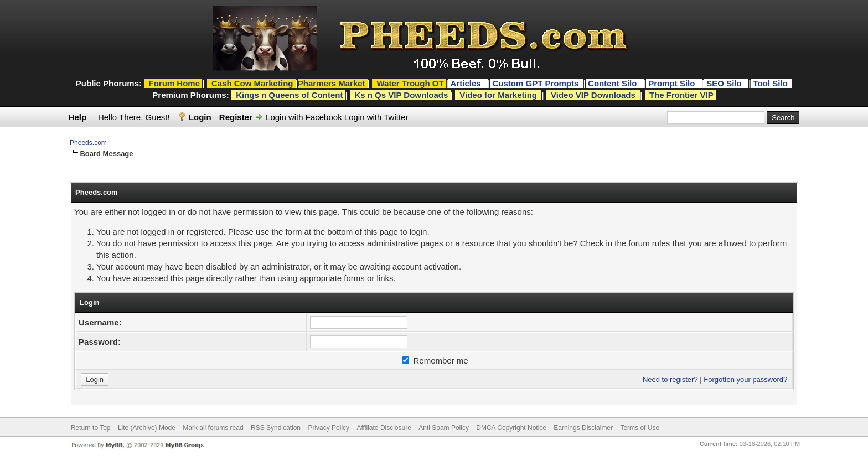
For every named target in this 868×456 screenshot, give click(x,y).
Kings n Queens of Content (289, 95)
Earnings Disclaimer (583, 428)
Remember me (435, 361)
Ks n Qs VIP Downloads (401, 95)
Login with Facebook (304, 117)
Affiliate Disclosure (384, 428)
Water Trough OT (410, 83)
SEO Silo (725, 83)
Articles (467, 83)
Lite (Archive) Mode (147, 428)
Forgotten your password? (745, 379)
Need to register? (670, 379)
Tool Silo (772, 83)
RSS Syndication (276, 428)
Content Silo (614, 83)
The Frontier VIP (681, 95)
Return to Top (91, 428)
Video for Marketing (498, 95)
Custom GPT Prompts (535, 83)
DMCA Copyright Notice (511, 428)
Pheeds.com (88, 143)
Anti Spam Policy (444, 428)
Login (200, 117)
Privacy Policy (329, 428)
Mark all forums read (213, 428)
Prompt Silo (673, 83)
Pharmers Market (332, 83)
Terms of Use (640, 428)
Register (236, 117)
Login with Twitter (376, 117)
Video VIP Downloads (593, 95)
